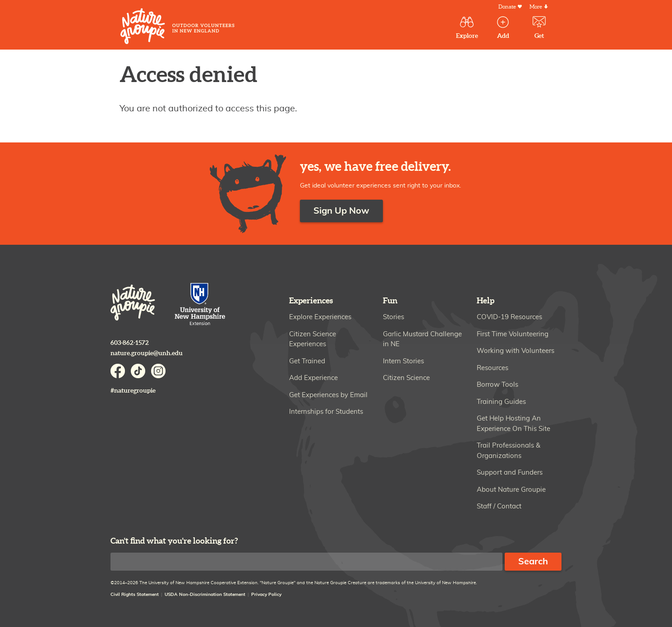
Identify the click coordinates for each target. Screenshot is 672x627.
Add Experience (313, 378)
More (536, 7)
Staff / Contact (499, 506)
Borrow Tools (497, 385)
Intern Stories (403, 361)
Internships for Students (326, 412)
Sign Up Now (341, 211)
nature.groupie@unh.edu (147, 353)
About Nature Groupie (511, 490)
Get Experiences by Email (328, 395)
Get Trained (307, 361)
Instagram (158, 371)
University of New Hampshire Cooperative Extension (200, 305)
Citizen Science (406, 378)
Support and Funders (510, 473)
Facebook (118, 371)
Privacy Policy (266, 595)
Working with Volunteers (516, 351)
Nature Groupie (177, 26)
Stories (394, 317)
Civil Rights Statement (135, 595)
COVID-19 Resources (509, 317)
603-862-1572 (130, 343)
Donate (507, 7)
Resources (492, 368)
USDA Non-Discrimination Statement (205, 595)
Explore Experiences (320, 317)
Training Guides (501, 402)
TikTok (138, 371)
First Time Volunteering (513, 334)
